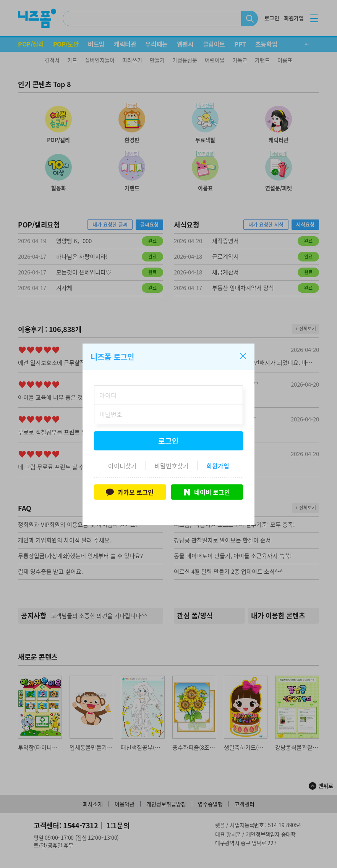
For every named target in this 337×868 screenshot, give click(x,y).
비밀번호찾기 (172, 466)
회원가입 (218, 466)
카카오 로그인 (130, 492)
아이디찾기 (122, 466)
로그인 (168, 441)
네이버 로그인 (207, 492)
